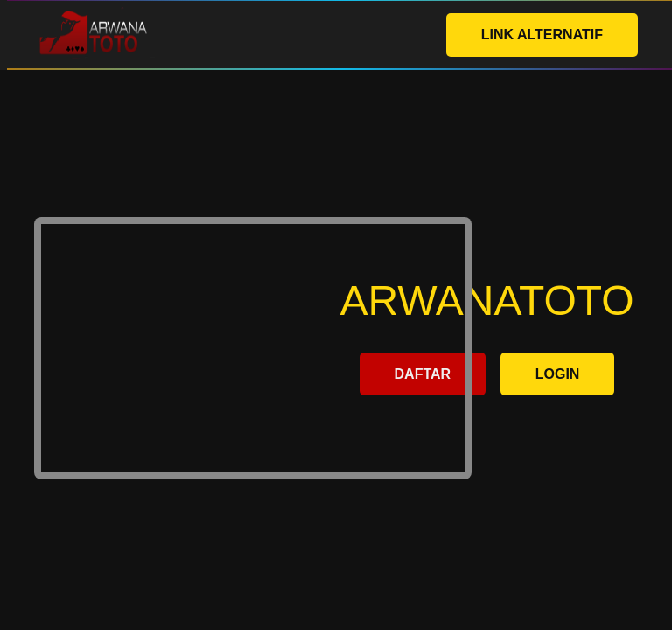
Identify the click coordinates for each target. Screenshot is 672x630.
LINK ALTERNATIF (542, 35)
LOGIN (558, 374)
